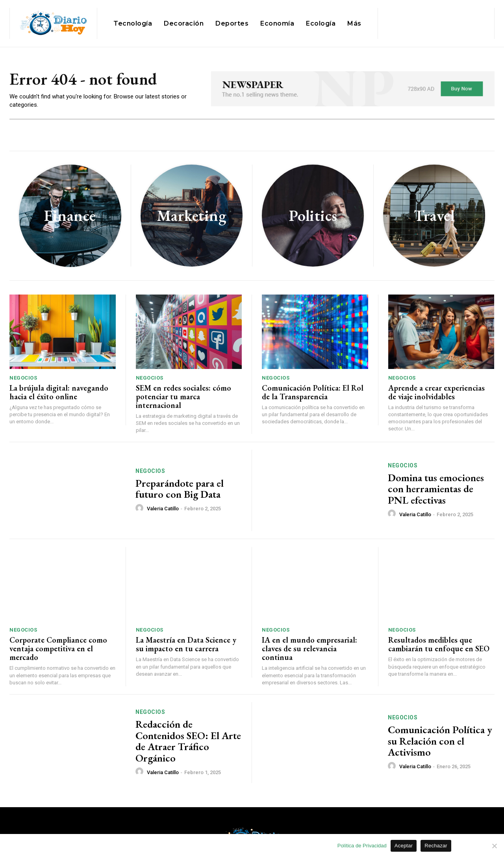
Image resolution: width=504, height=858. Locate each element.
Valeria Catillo (163, 509)
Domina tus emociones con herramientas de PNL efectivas (436, 489)
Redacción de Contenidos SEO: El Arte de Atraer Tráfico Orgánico (188, 741)
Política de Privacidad (362, 846)
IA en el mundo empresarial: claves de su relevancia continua (309, 649)
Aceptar (404, 846)
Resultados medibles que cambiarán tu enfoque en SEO (439, 644)
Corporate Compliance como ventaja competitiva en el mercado (58, 649)
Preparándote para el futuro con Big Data (180, 489)
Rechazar (436, 846)
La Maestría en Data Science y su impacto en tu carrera (186, 644)
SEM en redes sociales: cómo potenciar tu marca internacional (183, 397)
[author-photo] (141, 508)
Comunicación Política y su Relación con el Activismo (440, 741)
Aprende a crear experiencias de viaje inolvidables (436, 392)
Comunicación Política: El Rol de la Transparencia (313, 392)
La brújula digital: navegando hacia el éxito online (59, 392)
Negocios (23, 378)
